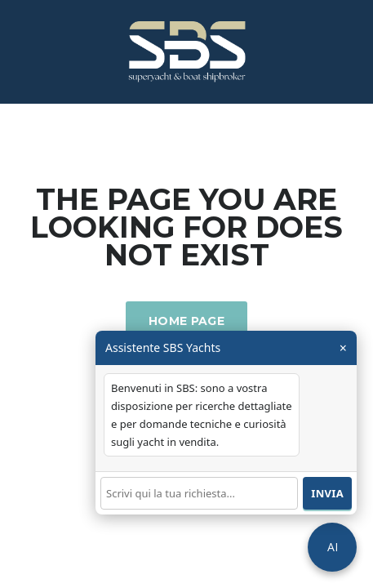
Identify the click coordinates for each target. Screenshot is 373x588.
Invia (327, 493)
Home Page (186, 321)
